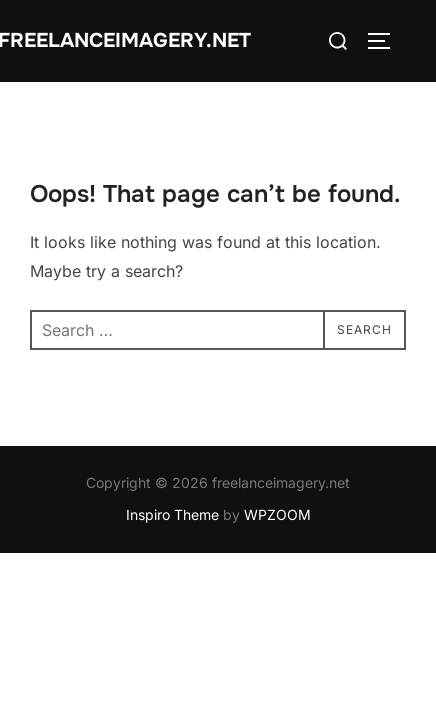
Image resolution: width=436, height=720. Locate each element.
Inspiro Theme (172, 515)
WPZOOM (277, 515)
